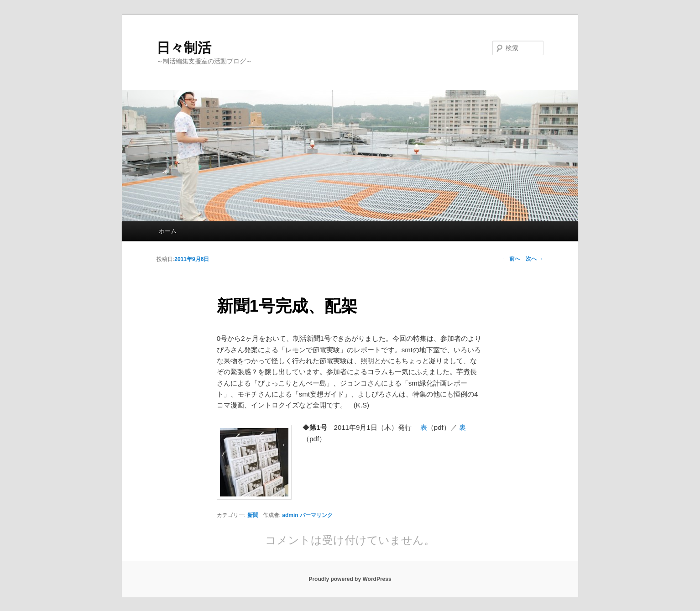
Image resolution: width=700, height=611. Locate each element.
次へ (535, 259)
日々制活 (184, 48)
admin (290, 515)
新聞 (253, 515)
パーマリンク (316, 515)
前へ (511, 259)
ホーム (168, 231)
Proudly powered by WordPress (350, 579)
